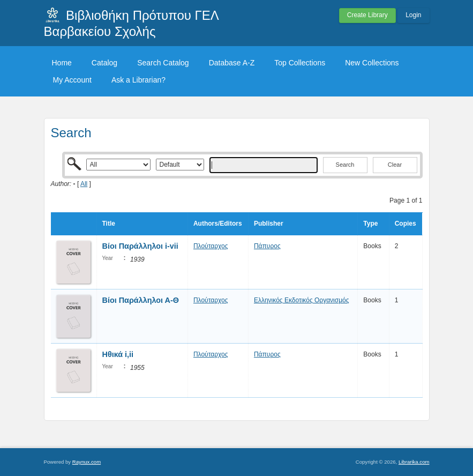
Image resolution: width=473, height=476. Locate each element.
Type (370, 224)
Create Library (367, 15)
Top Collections (300, 63)
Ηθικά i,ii (118, 354)
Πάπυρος (267, 246)
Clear (395, 165)
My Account (72, 80)
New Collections (372, 63)
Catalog (104, 63)
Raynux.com (87, 462)
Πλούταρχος (211, 246)
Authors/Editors (218, 224)
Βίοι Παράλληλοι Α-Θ (141, 300)
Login (413, 15)
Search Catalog (163, 63)
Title (109, 224)
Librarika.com (414, 462)
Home (62, 63)
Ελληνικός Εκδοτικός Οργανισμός (302, 300)
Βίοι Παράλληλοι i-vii (140, 246)
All (84, 184)
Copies (406, 224)
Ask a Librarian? (138, 80)
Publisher (269, 224)
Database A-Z (232, 63)
